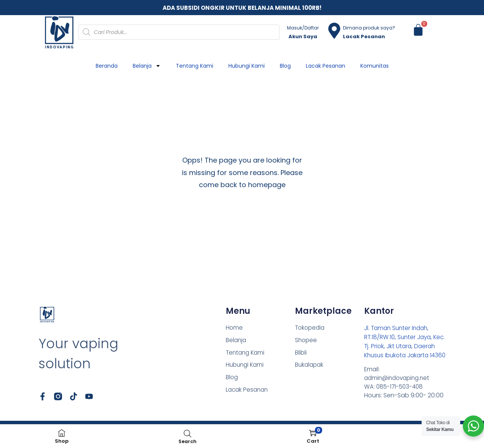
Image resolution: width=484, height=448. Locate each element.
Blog (285, 66)
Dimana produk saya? (369, 28)
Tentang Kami (195, 66)
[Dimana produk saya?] (334, 31)
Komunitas (375, 66)
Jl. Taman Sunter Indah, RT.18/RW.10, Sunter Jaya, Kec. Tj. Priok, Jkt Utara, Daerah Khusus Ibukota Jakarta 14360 (399, 346)
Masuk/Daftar (303, 28)
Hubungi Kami (247, 66)
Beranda (107, 66)
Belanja (147, 66)
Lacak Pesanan (326, 66)
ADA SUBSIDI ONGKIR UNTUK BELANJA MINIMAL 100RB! (242, 8)
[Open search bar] (188, 433)
